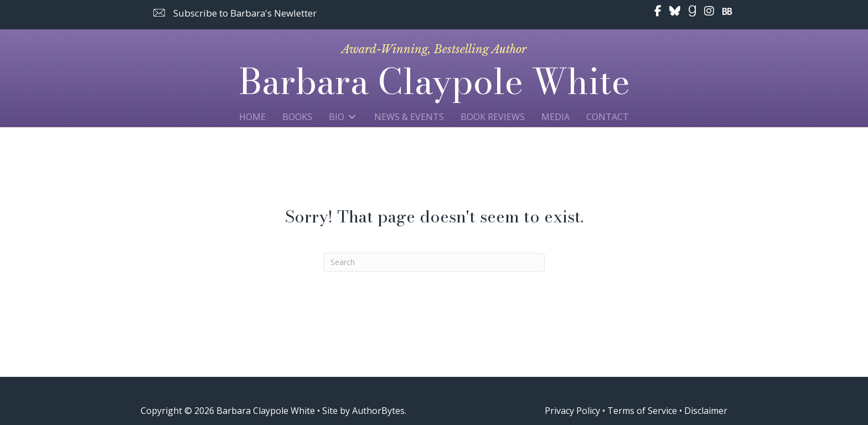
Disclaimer (706, 411)
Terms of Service (642, 411)
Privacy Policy (572, 411)
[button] (235, 13)
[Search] (434, 262)
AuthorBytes (378, 411)
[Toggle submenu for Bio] (352, 116)
